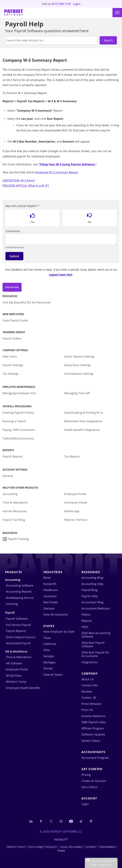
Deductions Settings (78, 365)
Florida (48, 668)
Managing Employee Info (19, 393)
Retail (47, 578)
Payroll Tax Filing (14, 520)
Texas (47, 638)
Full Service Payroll (18, 625)
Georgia (49, 656)
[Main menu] (117, 13)
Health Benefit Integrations (82, 430)
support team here (61, 275)
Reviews (87, 691)
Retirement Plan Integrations (83, 421)
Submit (14, 256)
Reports (87, 621)
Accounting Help (92, 584)
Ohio (47, 650)
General (8, 476)
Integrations (90, 662)
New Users (10, 356)
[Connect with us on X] (51, 821)
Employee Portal (75, 494)
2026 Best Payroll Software (93, 645)
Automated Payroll (18, 643)
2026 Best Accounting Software (96, 635)
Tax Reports (72, 456)
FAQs (85, 627)
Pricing (86, 775)
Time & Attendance (15, 502)
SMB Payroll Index (94, 722)
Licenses (91, 847)
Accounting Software (20, 585)
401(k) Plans (14, 676)
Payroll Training (19, 539)
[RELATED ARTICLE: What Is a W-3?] (26, 185)
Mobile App (72, 511)
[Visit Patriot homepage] (14, 13)
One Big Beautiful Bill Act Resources (27, 302)
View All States (53, 675)
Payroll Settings (13, 365)
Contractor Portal (76, 502)
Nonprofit (50, 584)
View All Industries (56, 614)
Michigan (49, 662)
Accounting (10, 494)
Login (77, 4)
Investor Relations (93, 716)
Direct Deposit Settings (79, 356)
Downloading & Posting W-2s (84, 413)
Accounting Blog (92, 578)
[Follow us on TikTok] (81, 821)
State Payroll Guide (15, 320)
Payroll (10, 613)
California (50, 644)
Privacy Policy (16, 847)
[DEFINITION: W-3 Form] (19, 180)
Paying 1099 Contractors (19, 430)
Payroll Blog (90, 590)
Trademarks (107, 847)
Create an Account (94, 781)
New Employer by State (59, 632)
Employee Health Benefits (23, 688)
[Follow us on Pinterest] (91, 821)
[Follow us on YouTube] (71, 821)
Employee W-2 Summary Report (57, 172)
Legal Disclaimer (71, 847)
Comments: (13, 231)
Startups (49, 608)
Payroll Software (17, 619)
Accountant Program (95, 758)
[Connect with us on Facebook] (41, 821)
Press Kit (87, 710)
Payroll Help (12, 287)
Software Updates (93, 734)
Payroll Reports (13, 456)
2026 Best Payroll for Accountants (95, 654)
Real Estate (51, 602)
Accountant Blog (92, 602)
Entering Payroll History (18, 413)
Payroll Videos (12, 338)
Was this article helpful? (23, 206)
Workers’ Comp (16, 682)
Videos (86, 614)
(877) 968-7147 (61, 4)
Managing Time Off (77, 393)
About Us (88, 679)
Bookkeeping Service (20, 598)
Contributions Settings (79, 374)
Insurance (50, 596)
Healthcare (51, 590)
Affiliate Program (93, 728)
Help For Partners (76, 520)
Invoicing (12, 604)
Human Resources (15, 511)
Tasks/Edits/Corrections (18, 438)
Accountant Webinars (96, 608)
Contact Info (90, 685)
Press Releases (91, 704)
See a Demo (90, 787)
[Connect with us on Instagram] (61, 821)
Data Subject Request (43, 847)
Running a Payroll (14, 421)
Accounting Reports (19, 591)
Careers (87, 698)
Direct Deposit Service (21, 637)
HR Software (14, 663)
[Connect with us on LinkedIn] (31, 821)
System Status (91, 741)
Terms (61, 851)
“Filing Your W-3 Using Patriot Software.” (68, 164)
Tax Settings (11, 374)
